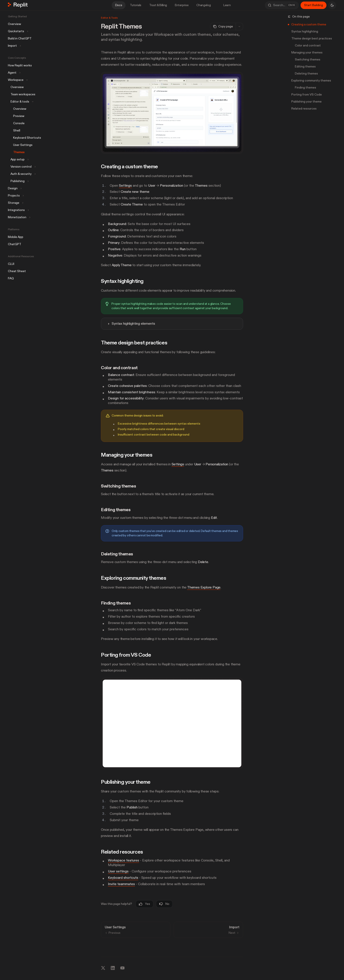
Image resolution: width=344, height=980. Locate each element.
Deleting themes (306, 74)
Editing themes (305, 66)
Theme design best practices (312, 38)
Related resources (304, 109)
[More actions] (239, 27)
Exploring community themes (311, 81)
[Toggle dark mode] (332, 5)
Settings (125, 185)
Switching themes (308, 59)
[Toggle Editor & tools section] (20, 102)
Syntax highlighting (305, 31)
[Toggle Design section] (14, 188)
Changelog (203, 5)
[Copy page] (223, 27)
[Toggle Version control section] (21, 167)
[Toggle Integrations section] (18, 210)
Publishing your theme (306, 102)
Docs (119, 5)
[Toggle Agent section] (14, 73)
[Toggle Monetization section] (19, 217)
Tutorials (136, 5)
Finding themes (305, 88)
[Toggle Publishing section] (18, 181)
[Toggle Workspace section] (17, 80)
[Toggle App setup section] (18, 159)
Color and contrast (308, 45)
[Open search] (282, 5)
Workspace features (124, 860)
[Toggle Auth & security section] (21, 174)
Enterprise (182, 5)
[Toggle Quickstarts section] (18, 31)
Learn (225, 5)
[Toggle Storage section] (15, 203)
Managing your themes (307, 52)
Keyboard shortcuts (123, 878)
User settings (118, 871)
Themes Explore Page (204, 587)
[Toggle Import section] (14, 46)
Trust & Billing (158, 5)
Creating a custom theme (309, 24)
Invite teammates (121, 884)
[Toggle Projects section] (15, 196)
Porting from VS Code (307, 95)
